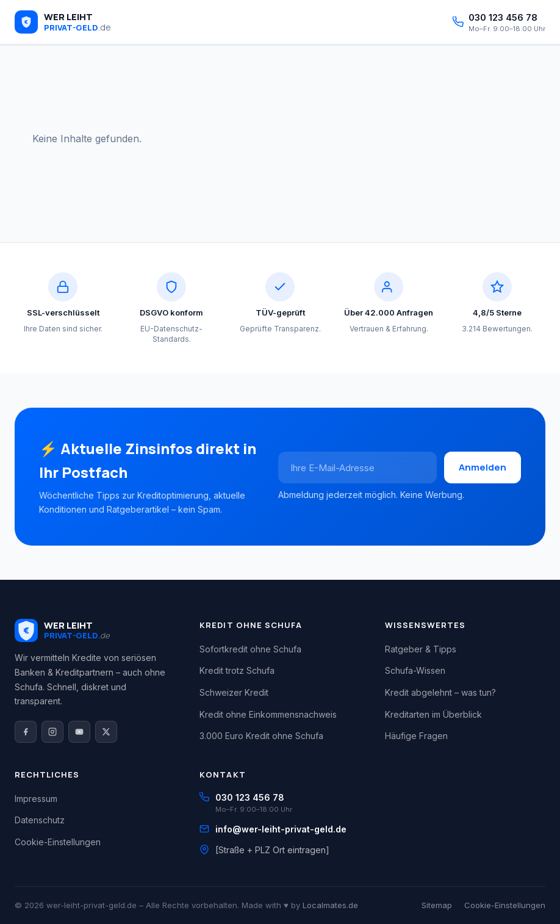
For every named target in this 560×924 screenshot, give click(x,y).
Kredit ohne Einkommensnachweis (268, 714)
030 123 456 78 (250, 797)
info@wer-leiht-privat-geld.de (281, 829)
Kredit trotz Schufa (237, 670)
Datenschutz (40, 820)
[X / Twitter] (106, 732)
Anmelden (483, 467)
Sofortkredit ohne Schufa (250, 649)
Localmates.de (330, 905)
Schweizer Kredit (234, 692)
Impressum (36, 799)
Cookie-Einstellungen (58, 842)
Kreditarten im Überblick (433, 714)
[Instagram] (52, 732)
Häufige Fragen (416, 736)
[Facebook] (26, 732)
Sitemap (437, 905)
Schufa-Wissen (415, 670)
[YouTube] (79, 732)
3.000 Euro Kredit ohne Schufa (261, 736)
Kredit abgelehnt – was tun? (440, 692)
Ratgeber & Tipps (421, 649)
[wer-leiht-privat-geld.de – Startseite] (63, 22)
